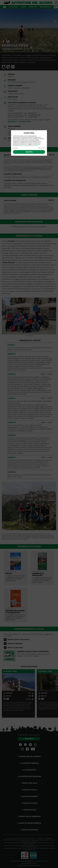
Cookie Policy (23, 145)
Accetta (29, 152)
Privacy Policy (34, 145)
